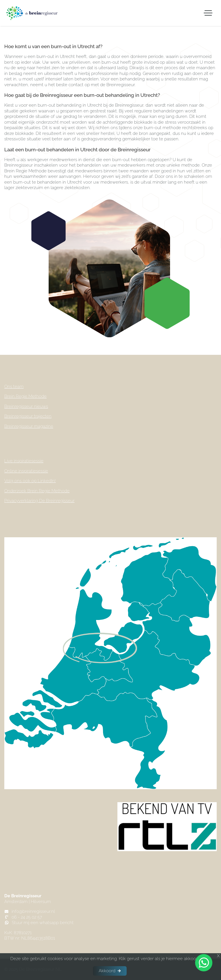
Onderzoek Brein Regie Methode (37, 491)
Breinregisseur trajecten (28, 416)
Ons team (14, 387)
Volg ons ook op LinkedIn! (30, 481)
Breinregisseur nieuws (26, 406)
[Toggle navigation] (208, 13)
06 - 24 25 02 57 (27, 917)
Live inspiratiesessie (24, 461)
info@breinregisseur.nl (33, 911)
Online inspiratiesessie (26, 471)
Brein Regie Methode (25, 396)
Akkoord (107, 971)
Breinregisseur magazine (29, 426)
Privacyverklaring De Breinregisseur (39, 501)
